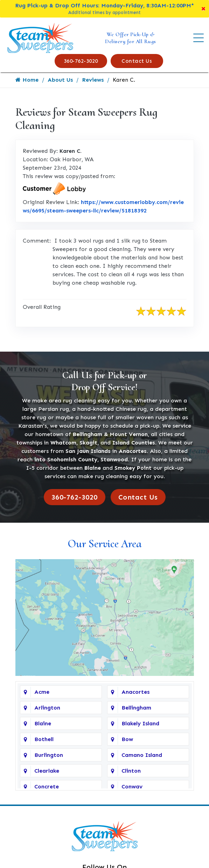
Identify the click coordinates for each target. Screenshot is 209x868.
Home (27, 80)
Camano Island (142, 755)
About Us (60, 80)
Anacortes (135, 692)
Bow (127, 739)
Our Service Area (105, 544)
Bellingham (136, 708)
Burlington (49, 755)
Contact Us (137, 61)
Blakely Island (140, 723)
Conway (132, 786)
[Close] (203, 9)
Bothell (44, 739)
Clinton (131, 771)
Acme (42, 692)
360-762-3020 (81, 61)
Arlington (47, 708)
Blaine (43, 723)
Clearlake (47, 771)
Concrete (47, 786)
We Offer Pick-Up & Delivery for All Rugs (131, 38)
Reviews (93, 80)
